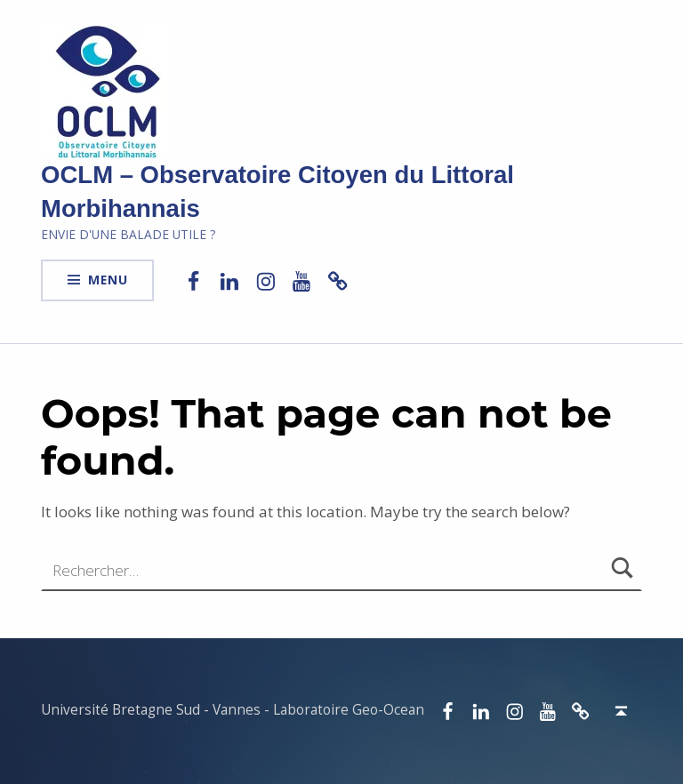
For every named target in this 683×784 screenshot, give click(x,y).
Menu (108, 280)
